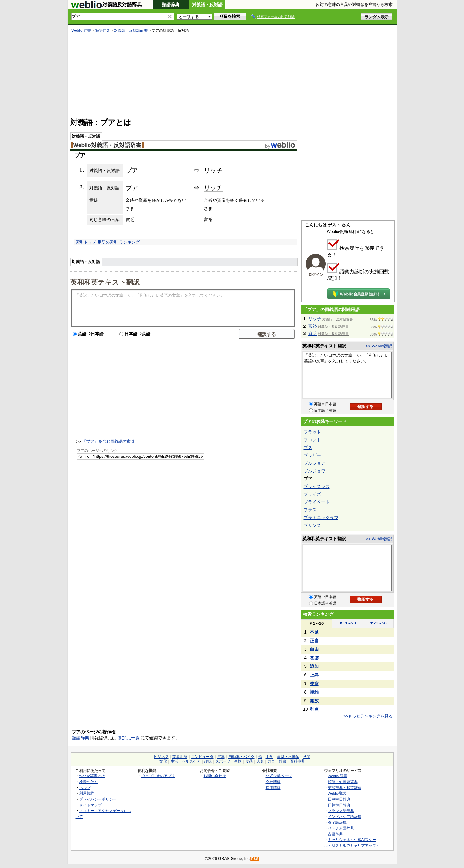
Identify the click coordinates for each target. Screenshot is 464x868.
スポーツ (223, 761)
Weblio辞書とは (92, 776)
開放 (314, 701)
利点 (314, 709)
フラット (312, 432)
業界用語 (180, 757)
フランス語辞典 (341, 811)
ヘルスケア (191, 761)
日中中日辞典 (339, 799)
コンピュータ (202, 757)
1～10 (316, 623)
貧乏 (313, 333)
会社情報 (273, 782)
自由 (314, 649)
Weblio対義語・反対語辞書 (107, 145)
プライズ (312, 494)
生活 (174, 761)
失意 (314, 684)
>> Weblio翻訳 (379, 346)
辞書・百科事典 (292, 761)
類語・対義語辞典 (343, 782)
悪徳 (314, 658)
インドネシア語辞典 (345, 817)
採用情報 (273, 788)
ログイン (316, 275)
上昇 (314, 675)
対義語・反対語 (207, 5)
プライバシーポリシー (98, 799)
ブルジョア (315, 463)
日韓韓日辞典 (339, 805)
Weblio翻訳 (337, 793)
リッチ (213, 170)
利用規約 (87, 793)
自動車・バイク (241, 757)
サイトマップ (90, 805)
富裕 (208, 220)
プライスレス (317, 486)
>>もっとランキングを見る (368, 716)
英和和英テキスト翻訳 (105, 282)
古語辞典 (335, 834)
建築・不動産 (288, 757)
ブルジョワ (315, 471)
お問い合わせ (215, 776)
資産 (143, 200)
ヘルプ (85, 788)
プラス (310, 510)
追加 (314, 666)
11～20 (347, 623)
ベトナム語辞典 (341, 828)
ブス (308, 448)
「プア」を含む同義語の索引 (108, 441)
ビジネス (161, 757)
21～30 (378, 623)
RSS (255, 859)
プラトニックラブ (321, 518)
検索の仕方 (89, 782)
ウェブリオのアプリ (158, 776)
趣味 (208, 761)
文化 (163, 761)
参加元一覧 (129, 738)
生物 (238, 761)
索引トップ (86, 242)
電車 (221, 757)
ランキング (129, 242)
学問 (307, 757)
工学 (269, 757)
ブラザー (312, 455)
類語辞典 (171, 5)
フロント (312, 440)
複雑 (314, 692)
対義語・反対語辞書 (131, 30)
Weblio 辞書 (81, 30)
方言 (271, 761)
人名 (260, 761)
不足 (314, 632)
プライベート (317, 502)
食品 (249, 761)
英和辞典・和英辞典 (345, 788)
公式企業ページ (279, 776)
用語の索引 (108, 242)
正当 (314, 641)
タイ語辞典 (337, 822)
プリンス (312, 525)
